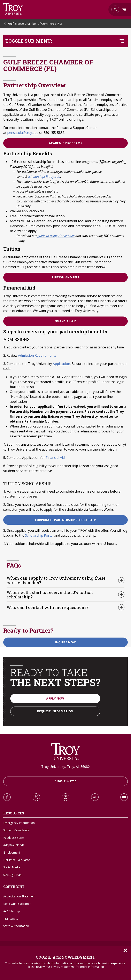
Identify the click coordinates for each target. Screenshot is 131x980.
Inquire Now (66, 642)
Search (13, 9)
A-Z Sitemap (11, 911)
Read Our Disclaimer (17, 904)
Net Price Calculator (17, 860)
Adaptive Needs (14, 845)
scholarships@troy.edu (44, 176)
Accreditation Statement (19, 896)
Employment (12, 852)
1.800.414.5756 (66, 781)
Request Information (55, 711)
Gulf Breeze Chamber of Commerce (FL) (35, 24)
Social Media (12, 867)
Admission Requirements (37, 355)
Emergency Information (19, 823)
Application (61, 364)
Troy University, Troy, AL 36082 (65, 767)
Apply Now (55, 698)
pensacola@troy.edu (23, 133)
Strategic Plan (12, 875)
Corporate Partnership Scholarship (66, 520)
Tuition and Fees (65, 277)
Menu (124, 9)
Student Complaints (16, 830)
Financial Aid (66, 321)
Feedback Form (14, 838)
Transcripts (11, 919)
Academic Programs (65, 143)
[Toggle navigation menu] (122, 41)
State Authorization (16, 926)
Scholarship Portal (39, 535)
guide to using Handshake (56, 236)
